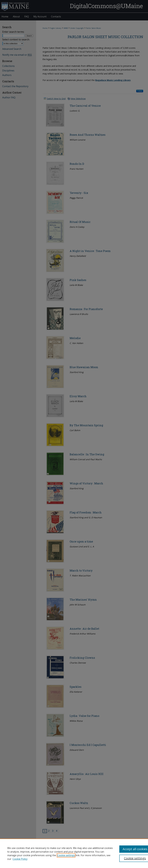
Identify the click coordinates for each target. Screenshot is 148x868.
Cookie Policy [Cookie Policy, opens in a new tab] (20, 859)
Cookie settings (66, 855)
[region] (74, 853)
